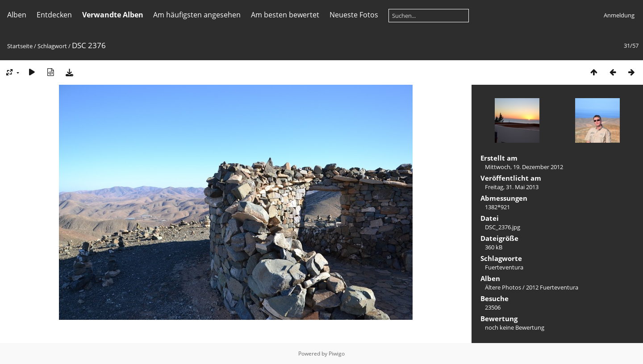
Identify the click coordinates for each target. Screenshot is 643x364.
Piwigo (337, 354)
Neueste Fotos (354, 15)
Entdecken (54, 15)
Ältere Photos (503, 287)
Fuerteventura (504, 267)
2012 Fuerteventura (552, 287)
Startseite (20, 46)
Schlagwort (52, 46)
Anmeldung (619, 15)
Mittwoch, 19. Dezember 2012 (524, 167)
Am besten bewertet (285, 15)
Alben (17, 15)
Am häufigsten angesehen (197, 15)
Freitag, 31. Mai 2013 (512, 187)
